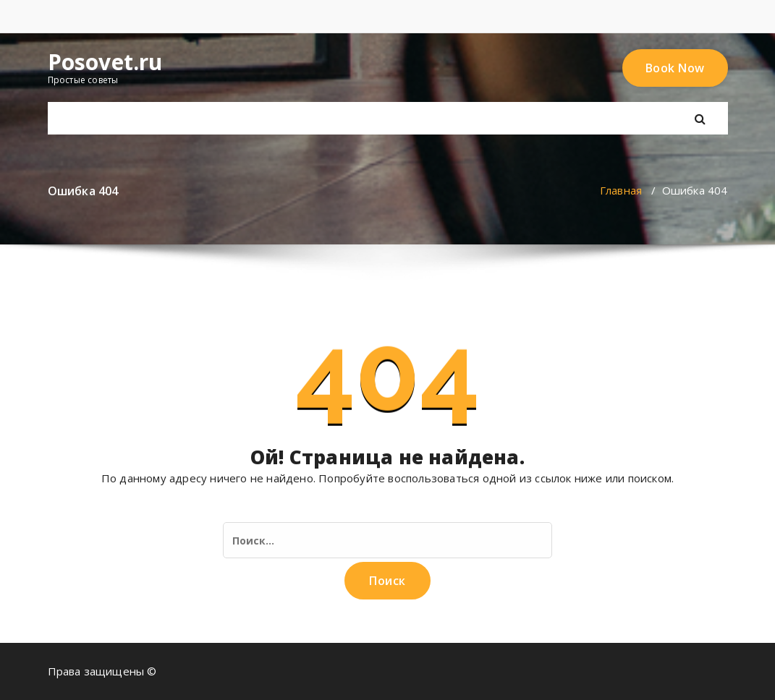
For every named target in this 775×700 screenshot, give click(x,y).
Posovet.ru (105, 62)
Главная (621, 190)
